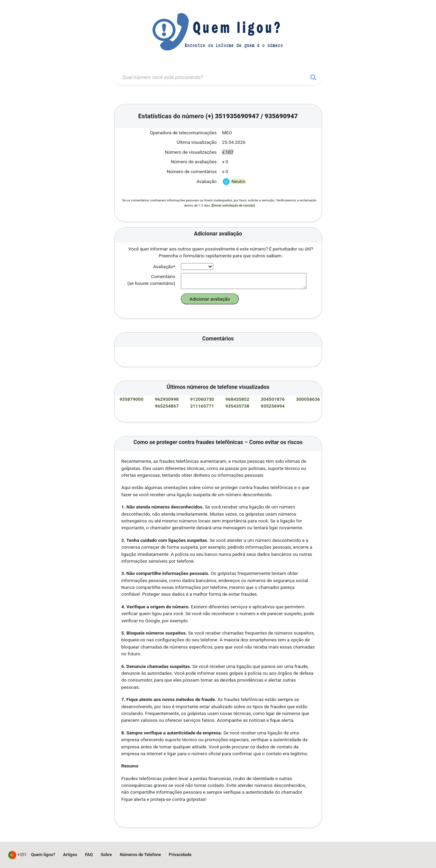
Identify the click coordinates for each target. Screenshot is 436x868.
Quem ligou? (43, 855)
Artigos (70, 855)
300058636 (308, 399)
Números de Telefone (140, 855)
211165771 (202, 406)
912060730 (202, 399)
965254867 (167, 406)
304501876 (273, 399)
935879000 (132, 399)
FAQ (89, 855)
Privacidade (180, 855)
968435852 (238, 399)
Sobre (106, 855)
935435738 (238, 406)
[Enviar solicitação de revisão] (233, 205)
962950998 (167, 399)
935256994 (273, 406)
